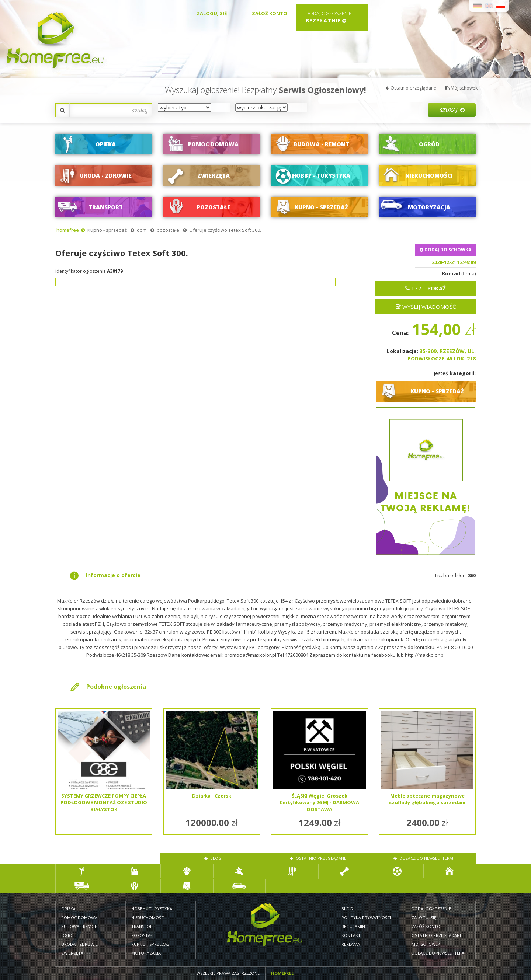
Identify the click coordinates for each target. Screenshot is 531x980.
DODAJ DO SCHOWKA (445, 250)
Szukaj (452, 110)
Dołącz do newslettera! (423, 858)
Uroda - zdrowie (79, 944)
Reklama (351, 944)
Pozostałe (143, 935)
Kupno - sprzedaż (107, 230)
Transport (143, 926)
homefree (68, 230)
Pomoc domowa (79, 918)
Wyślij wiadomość (426, 307)
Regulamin (353, 926)
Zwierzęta (72, 953)
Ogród (69, 935)
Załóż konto (270, 13)
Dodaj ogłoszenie (431, 909)
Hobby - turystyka (152, 909)
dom (142, 230)
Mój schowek (461, 88)
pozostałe (168, 230)
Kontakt (351, 935)
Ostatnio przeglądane (411, 88)
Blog (213, 858)
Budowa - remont (81, 926)
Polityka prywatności (366, 918)
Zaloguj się (212, 13)
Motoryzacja (146, 953)
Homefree (282, 973)
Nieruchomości (148, 918)
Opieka (68, 909)
